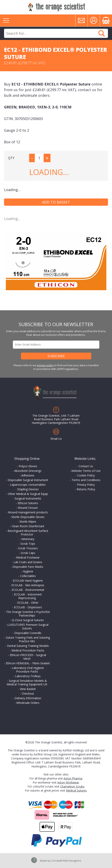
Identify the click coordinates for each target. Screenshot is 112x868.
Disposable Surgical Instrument (28, 480)
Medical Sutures (76, 790)
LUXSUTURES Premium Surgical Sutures (28, 626)
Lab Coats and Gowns (28, 562)
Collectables (28, 576)
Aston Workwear (68, 782)
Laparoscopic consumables (28, 485)
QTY (11, 158)
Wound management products (28, 512)
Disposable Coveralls (28, 633)
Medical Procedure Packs (28, 650)
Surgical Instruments (28, 498)
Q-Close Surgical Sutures (28, 620)
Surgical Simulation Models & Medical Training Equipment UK (27, 682)
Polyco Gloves (28, 466)
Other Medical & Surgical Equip (28, 494)
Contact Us (86, 466)
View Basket (28, 689)
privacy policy (45, 365)
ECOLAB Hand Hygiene (28, 581)
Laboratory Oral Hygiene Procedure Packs (28, 670)
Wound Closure (28, 508)
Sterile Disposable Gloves (28, 517)
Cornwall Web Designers (66, 861)
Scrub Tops (28, 544)
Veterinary (28, 539)
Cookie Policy (86, 475)
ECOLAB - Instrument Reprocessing (28, 596)
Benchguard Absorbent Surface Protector (28, 533)
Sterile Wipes (28, 522)
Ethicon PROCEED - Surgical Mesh (28, 657)
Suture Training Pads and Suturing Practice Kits (28, 639)
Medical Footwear (28, 557)
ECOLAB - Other (28, 603)
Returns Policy (86, 489)
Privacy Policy (86, 485)
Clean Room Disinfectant (28, 526)
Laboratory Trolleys (28, 676)
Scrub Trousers (28, 548)
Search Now (102, 33)
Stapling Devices (28, 489)
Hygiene (28, 571)
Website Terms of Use (86, 471)
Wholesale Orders (28, 703)
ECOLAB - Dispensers (28, 607)
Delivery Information (28, 698)
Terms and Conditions (86, 480)
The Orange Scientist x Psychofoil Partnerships (28, 614)
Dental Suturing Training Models (28, 646)
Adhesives (28, 475)
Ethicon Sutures (28, 503)
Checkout (28, 693)
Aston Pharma (73, 778)
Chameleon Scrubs (72, 786)
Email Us (56, 439)
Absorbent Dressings (28, 471)
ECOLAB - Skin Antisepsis (28, 585)
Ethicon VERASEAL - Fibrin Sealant (28, 663)
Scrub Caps (28, 553)
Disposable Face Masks (28, 567)
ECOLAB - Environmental (28, 590)
